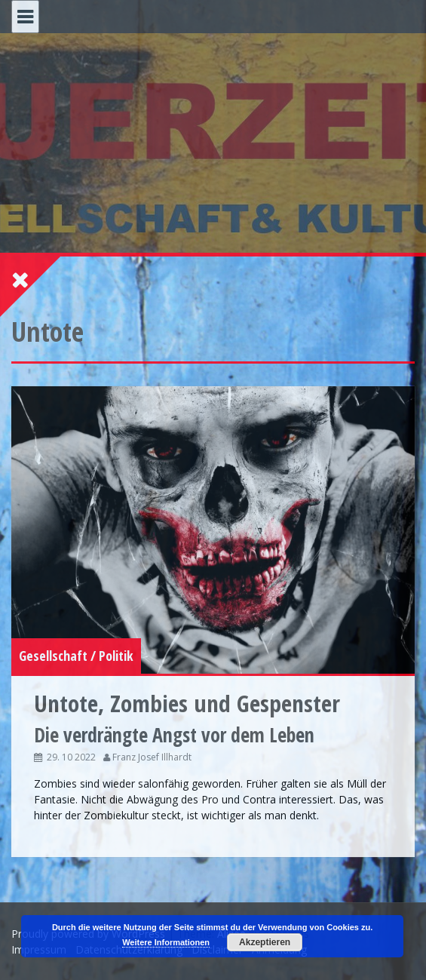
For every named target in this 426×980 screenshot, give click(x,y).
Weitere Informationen (166, 942)
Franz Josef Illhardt (152, 757)
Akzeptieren (265, 942)
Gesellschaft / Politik (76, 656)
